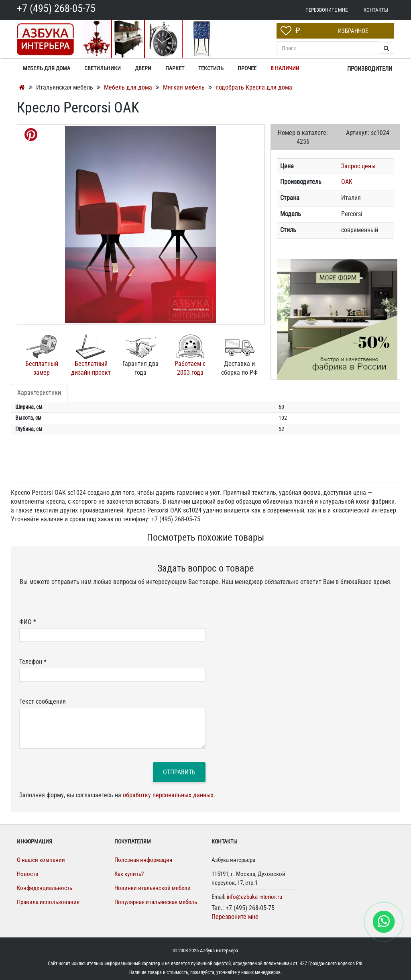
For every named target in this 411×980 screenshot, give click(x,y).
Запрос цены (358, 166)
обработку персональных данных (168, 795)
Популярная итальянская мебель (156, 902)
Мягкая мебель (185, 87)
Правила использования (48, 902)
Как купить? (129, 874)
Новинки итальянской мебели (153, 888)
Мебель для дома (129, 87)
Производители (370, 69)
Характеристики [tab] (39, 393)
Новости (28, 874)
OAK (347, 182)
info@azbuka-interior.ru (254, 897)
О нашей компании (41, 860)
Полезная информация (143, 860)
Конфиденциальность (45, 888)
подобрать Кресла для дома (254, 87)
